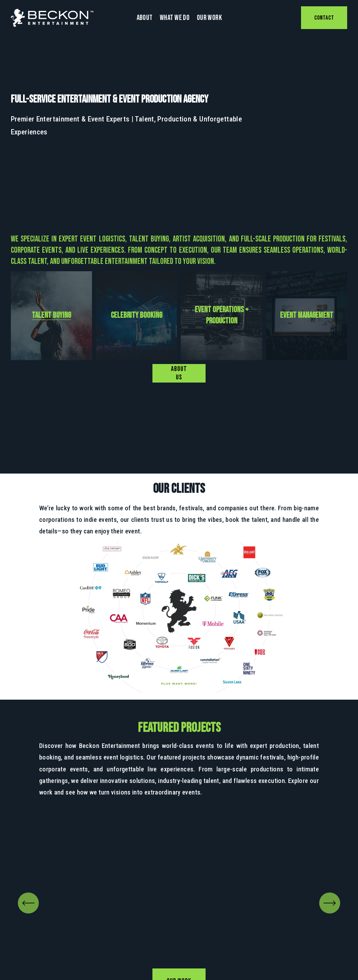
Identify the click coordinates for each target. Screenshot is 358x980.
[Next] (330, 903)
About (145, 18)
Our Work (209, 18)
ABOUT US (179, 373)
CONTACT (324, 18)
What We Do (175, 18)
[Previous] (28, 903)
